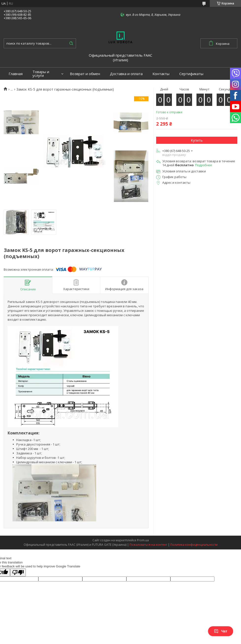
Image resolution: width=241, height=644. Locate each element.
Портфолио (19, 86)
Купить (197, 140)
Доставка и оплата (126, 74)
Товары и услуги (41, 74)
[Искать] (71, 43)
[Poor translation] (18, 572)
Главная (16, 74)
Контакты (161, 74)
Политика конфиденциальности (194, 545)
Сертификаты (191, 74)
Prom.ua (143, 540)
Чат (221, 631)
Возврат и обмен (85, 74)
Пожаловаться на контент (148, 545)
